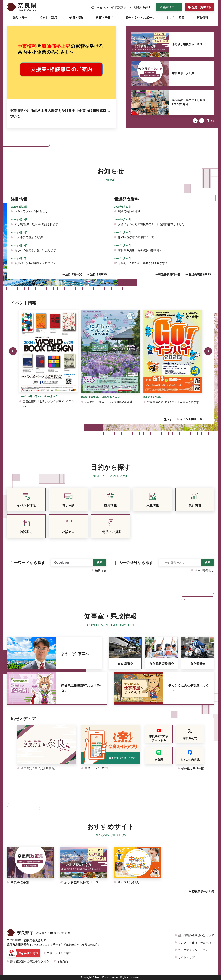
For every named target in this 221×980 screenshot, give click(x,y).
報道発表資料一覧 (169, 274)
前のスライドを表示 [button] (195, 121)
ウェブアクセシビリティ (193, 950)
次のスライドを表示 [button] (202, 121)
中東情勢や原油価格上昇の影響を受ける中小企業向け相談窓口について (60, 113)
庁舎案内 (62, 961)
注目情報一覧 (74, 274)
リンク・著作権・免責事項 (195, 943)
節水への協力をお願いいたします (35, 250)
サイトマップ (186, 957)
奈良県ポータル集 (183, 73)
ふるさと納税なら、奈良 (187, 44)
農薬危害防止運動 (129, 211)
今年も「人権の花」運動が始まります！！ (144, 263)
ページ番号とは (204, 570)
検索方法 (101, 570)
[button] (100, 7)
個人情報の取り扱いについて (196, 935)
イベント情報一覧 (191, 419)
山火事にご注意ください (30, 237)
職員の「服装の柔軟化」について (35, 263)
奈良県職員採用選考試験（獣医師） (140, 250)
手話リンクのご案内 (59, 953)
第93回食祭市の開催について (136, 237)
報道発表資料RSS (200, 274)
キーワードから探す (28, 563)
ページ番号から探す (136, 563)
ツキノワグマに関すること (31, 211)
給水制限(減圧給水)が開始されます (36, 224)
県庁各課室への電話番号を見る (30, 961)
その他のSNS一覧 (192, 769)
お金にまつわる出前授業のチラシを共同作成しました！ (153, 224)
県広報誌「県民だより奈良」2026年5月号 (190, 102)
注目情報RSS (99, 274)
